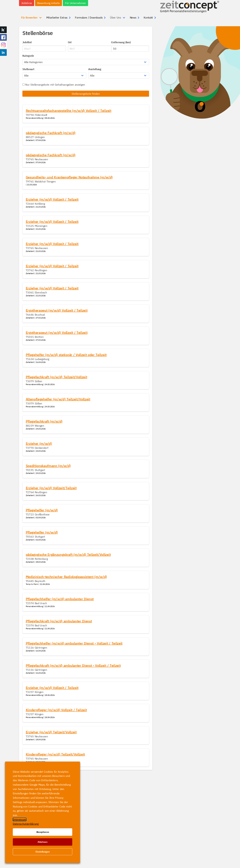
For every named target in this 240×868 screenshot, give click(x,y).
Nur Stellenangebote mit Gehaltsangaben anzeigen (54, 85)
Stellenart (28, 69)
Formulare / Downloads (89, 17)
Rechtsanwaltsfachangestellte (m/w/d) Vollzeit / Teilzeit (69, 111)
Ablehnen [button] (42, 842)
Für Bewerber (29, 17)
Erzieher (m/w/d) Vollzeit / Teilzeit (52, 199)
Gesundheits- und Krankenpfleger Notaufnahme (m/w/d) (69, 177)
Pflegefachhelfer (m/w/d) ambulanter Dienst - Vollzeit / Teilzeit (74, 643)
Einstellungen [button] (43, 852)
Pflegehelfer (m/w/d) (42, 510)
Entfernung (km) (121, 42)
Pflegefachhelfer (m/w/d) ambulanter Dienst (60, 599)
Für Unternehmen (75, 3)
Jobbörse (27, 3)
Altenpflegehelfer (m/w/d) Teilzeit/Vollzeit (58, 399)
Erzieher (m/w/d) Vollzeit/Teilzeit (51, 488)
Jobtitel (27, 42)
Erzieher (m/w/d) (39, 444)
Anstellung (95, 69)
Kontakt (148, 17)
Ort (70, 42)
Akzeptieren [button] (43, 832)
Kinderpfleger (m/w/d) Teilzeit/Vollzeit (55, 754)
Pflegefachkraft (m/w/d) (44, 421)
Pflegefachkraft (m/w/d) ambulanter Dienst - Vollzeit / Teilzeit (73, 665)
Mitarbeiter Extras (57, 17)
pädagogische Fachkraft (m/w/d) (51, 133)
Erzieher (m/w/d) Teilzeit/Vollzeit (51, 732)
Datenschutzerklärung (26, 824)
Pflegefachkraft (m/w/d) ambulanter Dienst (59, 621)
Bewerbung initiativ (49, 3)
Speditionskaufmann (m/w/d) (48, 466)
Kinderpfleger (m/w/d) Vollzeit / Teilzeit (56, 710)
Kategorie (28, 56)
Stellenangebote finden (86, 94)
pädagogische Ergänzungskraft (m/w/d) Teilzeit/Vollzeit (68, 554)
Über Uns (115, 17)
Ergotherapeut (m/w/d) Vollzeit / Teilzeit (57, 310)
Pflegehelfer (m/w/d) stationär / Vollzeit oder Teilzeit (66, 355)
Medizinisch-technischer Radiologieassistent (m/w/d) (66, 577)
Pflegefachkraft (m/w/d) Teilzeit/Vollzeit (57, 377)
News (133, 17)
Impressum (20, 819)
